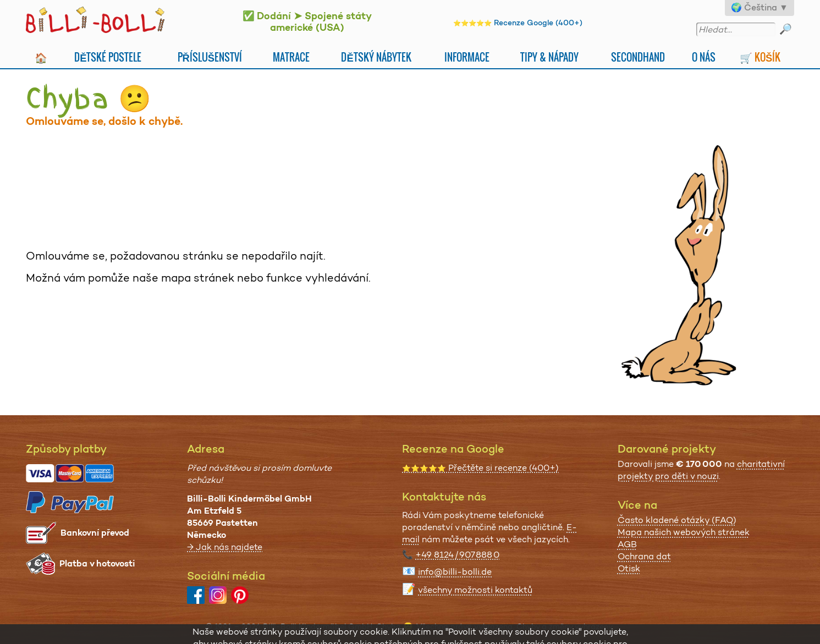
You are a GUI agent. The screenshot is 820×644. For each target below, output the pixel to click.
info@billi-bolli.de (455, 572)
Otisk (629, 568)
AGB (627, 544)
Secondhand (638, 57)
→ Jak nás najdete (225, 547)
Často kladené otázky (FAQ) (677, 520)
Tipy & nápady (549, 57)
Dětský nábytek (376, 57)
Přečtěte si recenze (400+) (480, 468)
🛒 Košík (760, 57)
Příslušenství (210, 57)
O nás (704, 57)
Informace (467, 57)
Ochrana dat (644, 556)
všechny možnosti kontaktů (475, 590)
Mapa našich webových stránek (684, 532)
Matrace (291, 57)
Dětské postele (108, 57)
